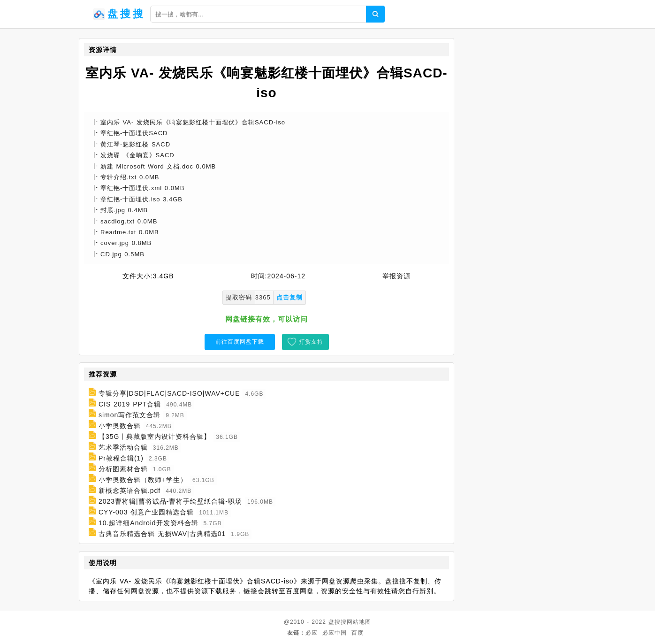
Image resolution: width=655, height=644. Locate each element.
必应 (312, 633)
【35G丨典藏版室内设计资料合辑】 (155, 437)
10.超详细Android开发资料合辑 (149, 523)
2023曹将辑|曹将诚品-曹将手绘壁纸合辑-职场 (170, 501)
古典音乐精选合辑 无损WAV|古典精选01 (162, 534)
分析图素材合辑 (123, 469)
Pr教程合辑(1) (121, 458)
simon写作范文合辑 (129, 415)
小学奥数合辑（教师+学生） (143, 480)
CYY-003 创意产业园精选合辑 (146, 512)
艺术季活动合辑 (123, 447)
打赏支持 (311, 342)
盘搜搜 (338, 622)
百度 (358, 633)
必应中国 (335, 633)
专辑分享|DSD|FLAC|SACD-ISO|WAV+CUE (169, 393)
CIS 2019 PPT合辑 (130, 404)
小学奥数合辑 (120, 426)
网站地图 (359, 622)
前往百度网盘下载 (240, 342)
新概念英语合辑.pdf (129, 491)
